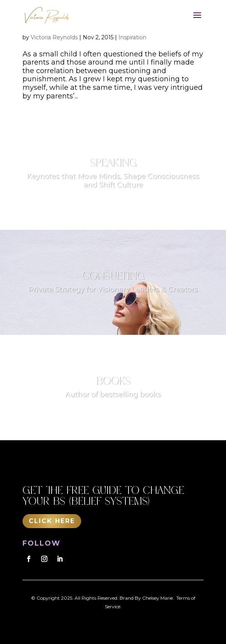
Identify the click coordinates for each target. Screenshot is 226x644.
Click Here (52, 521)
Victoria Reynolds (54, 37)
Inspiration (132, 37)
